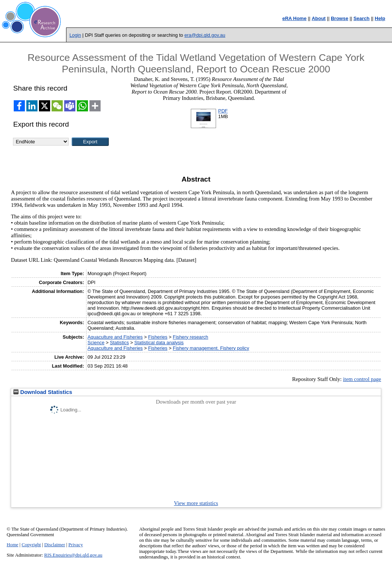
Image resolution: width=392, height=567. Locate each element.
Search (361, 18)
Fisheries (158, 337)
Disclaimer (55, 545)
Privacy (76, 545)
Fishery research (191, 337)
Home (12, 545)
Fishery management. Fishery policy (211, 348)
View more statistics (196, 503)
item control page (362, 379)
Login (75, 35)
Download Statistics (43, 392)
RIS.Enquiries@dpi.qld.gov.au (73, 555)
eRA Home (294, 18)
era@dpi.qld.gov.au (205, 35)
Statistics (119, 343)
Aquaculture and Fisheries (115, 337)
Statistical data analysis (159, 343)
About (319, 18)
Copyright (31, 545)
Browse (339, 18)
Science (96, 343)
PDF (223, 111)
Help (380, 18)
